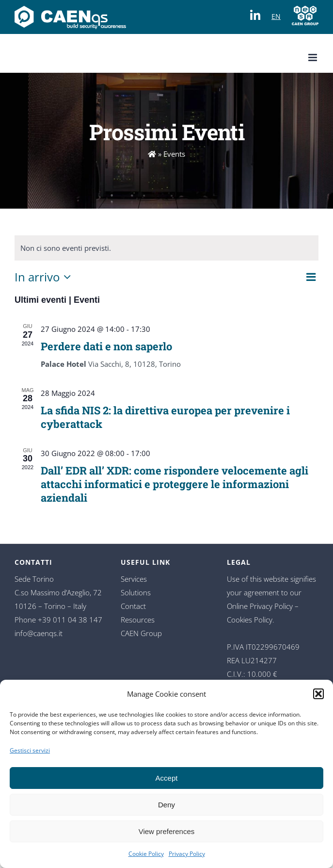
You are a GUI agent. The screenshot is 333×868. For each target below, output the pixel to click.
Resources (138, 620)
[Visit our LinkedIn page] (258, 12)
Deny (166, 805)
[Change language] (70, 14)
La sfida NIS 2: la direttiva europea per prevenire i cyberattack (165, 417)
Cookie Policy (146, 854)
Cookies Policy (250, 620)
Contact (133, 606)
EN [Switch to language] (276, 16)
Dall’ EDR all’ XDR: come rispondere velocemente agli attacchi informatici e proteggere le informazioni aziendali (174, 484)
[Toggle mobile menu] (313, 57)
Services (134, 579)
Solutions (136, 592)
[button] (318, 694)
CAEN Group (141, 633)
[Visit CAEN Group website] (305, 14)
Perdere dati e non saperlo (106, 346)
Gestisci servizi (30, 750)
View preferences (167, 831)
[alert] (166, 248)
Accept (167, 778)
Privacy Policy (187, 854)
